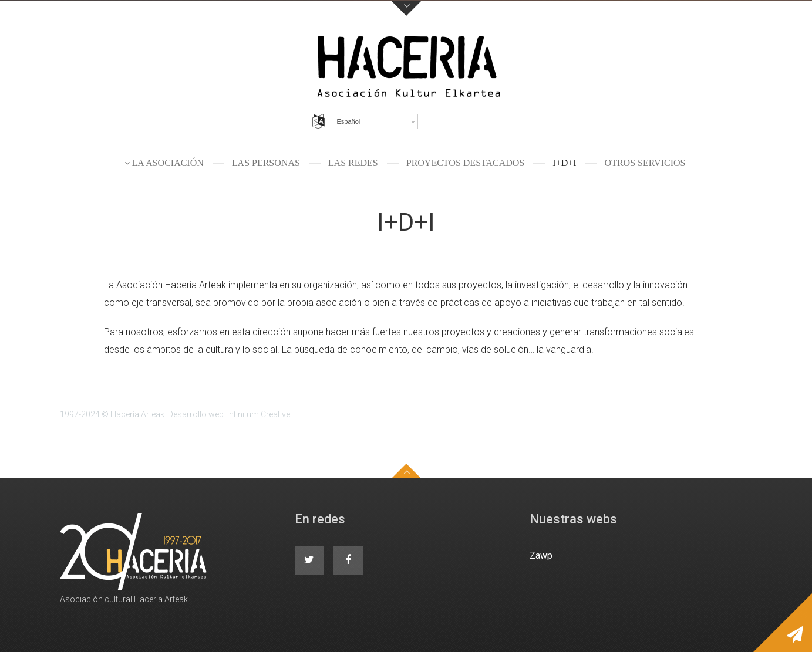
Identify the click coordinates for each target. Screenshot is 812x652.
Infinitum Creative (259, 414)
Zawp (541, 555)
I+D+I (564, 163)
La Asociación (168, 163)
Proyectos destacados (466, 163)
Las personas (266, 163)
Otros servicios (645, 163)
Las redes (353, 163)
